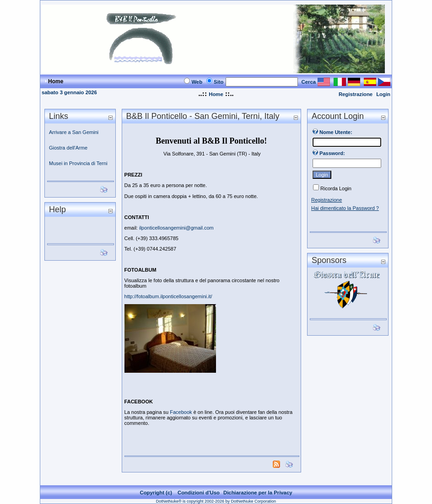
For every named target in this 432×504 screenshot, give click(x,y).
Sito (219, 82)
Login (383, 94)
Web (197, 82)
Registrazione (356, 94)
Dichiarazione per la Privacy (258, 493)
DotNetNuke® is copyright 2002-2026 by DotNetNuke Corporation (216, 501)
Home (216, 94)
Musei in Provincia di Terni (78, 163)
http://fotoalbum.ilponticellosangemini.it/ (168, 296)
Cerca (309, 82)
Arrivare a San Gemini (74, 132)
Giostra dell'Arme (68, 148)
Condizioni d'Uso (199, 493)
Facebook (181, 412)
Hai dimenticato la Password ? (345, 208)
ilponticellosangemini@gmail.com (176, 228)
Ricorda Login (336, 188)
